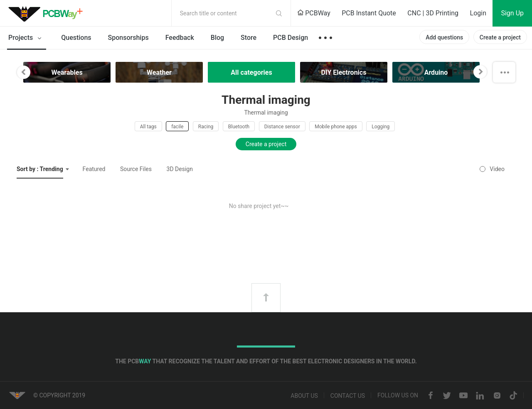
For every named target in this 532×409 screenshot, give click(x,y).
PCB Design (291, 38)
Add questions (444, 37)
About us (304, 396)
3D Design (180, 169)
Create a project (500, 37)
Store (249, 38)
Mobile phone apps (336, 127)
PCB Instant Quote (369, 13)
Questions (76, 38)
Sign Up (512, 13)
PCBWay (314, 13)
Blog (217, 38)
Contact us (348, 396)
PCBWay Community (48, 13)
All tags (148, 127)
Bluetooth (239, 127)
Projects (26, 38)
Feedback (180, 38)
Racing (206, 127)
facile (177, 127)
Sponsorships (128, 38)
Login (478, 13)
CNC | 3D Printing (433, 13)
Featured (94, 169)
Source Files (136, 169)
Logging (381, 127)
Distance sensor (282, 127)
